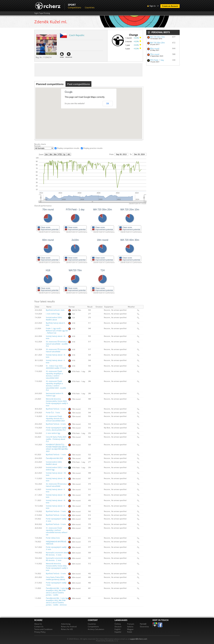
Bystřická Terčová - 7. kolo (56, 511)
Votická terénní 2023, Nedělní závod (54, 463)
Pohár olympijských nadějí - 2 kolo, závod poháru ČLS (57, 429)
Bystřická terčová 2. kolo (55, 310)
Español (118, 632)
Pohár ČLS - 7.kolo (53, 413)
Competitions (75, 7)
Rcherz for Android (69, 627)
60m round (155, 48)
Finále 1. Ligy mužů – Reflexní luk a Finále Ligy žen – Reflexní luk (57, 331)
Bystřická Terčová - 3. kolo (56, 574)
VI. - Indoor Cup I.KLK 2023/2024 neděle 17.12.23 (56, 367)
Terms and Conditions (43, 629)
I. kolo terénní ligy (53, 314)
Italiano (130, 627)
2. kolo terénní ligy (53, 433)
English (118, 629)
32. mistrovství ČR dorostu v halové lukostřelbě (57, 485)
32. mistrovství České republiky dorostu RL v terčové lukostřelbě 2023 (55, 419)
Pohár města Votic (53, 538)
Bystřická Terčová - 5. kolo (56, 409)
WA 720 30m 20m (157, 43)
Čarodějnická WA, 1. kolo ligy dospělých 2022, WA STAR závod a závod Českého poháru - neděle (57, 592)
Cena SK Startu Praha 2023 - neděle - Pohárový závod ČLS (57, 439)
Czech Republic (77, 35)
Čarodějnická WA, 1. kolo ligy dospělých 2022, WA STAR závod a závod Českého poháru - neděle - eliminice (57, 601)
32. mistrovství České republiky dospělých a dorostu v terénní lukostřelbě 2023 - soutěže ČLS (56, 386)
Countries (90, 7)
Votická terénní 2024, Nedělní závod (54, 319)
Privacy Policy (40, 632)
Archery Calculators (96, 629)
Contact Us (39, 627)
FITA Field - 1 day (157, 60)
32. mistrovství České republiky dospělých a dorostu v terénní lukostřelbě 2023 (54, 375)
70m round (155, 54)
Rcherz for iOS (67, 629)
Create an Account (170, 6)
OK (108, 104)
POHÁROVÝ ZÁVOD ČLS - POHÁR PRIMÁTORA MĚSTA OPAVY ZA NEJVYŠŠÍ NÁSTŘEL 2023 (57, 448)
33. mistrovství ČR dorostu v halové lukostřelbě (57, 350)
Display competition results (68, 148)
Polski (130, 632)
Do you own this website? (75, 104)
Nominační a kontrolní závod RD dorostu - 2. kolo (57, 559)
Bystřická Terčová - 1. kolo (56, 455)
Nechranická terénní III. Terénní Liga (55, 395)
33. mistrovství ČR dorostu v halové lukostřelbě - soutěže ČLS (57, 344)
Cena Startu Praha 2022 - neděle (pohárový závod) (55, 578)
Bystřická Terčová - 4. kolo (56, 424)
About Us (38, 624)
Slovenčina (144, 627)
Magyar (130, 629)
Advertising (66, 624)
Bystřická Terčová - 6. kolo (56, 515)
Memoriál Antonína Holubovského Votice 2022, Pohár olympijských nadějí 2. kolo (57, 567)
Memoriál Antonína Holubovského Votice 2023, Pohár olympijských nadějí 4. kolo (57, 402)
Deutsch (118, 627)
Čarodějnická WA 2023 (54, 458)
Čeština (118, 624)
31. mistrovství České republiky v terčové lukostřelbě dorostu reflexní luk (57, 531)
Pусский (143, 624)
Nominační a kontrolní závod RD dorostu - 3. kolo (57, 554)
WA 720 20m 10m (157, 37)
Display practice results (93, 148)
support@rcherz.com (138, 639)
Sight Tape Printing (42, 13)
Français (131, 624)
